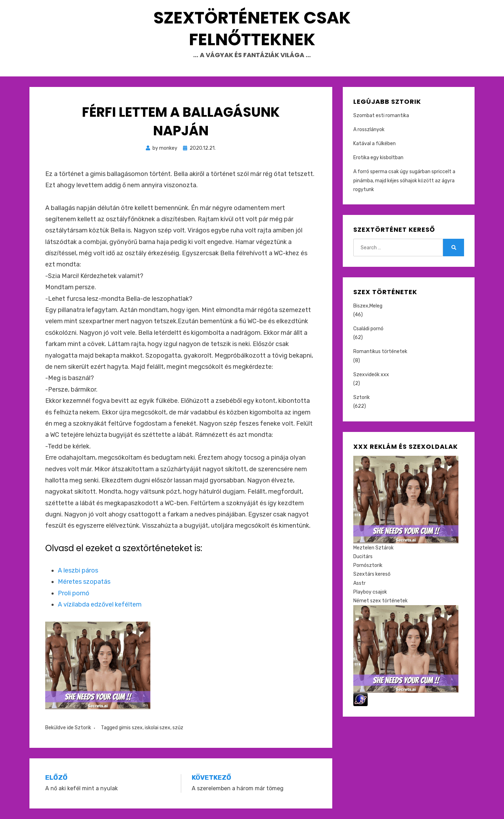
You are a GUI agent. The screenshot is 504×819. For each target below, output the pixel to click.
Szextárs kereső (372, 574)
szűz (178, 728)
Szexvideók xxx (371, 375)
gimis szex (131, 728)
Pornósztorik (368, 565)
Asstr (359, 583)
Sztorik (83, 728)
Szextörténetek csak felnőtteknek (252, 29)
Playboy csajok (370, 592)
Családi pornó (368, 329)
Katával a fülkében (374, 144)
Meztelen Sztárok (373, 548)
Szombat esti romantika (381, 116)
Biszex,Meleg (368, 306)
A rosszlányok (369, 130)
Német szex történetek (380, 601)
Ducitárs (363, 557)
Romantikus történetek (380, 351)
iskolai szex (158, 728)
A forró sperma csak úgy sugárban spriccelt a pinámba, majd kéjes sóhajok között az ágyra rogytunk (404, 180)
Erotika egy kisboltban (378, 158)
